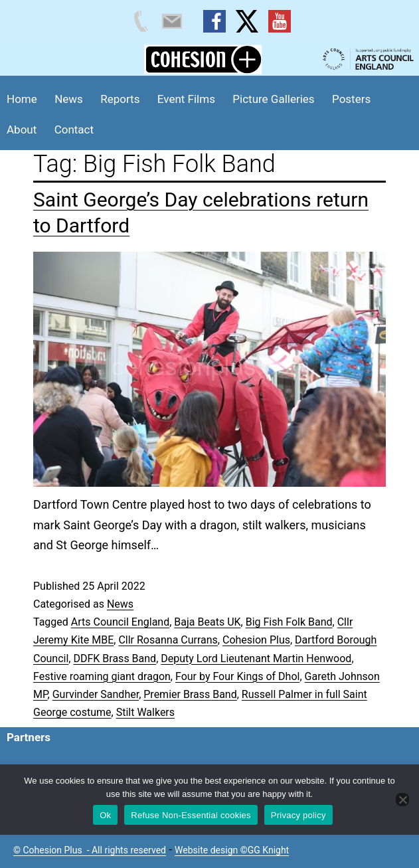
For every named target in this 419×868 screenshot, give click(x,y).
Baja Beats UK (207, 622)
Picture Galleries (273, 99)
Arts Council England (120, 622)
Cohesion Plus (256, 640)
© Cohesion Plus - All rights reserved (90, 850)
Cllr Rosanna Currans (168, 640)
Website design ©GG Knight (232, 850)
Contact (74, 130)
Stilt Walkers (145, 712)
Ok (105, 815)
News (69, 99)
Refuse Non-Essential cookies (191, 815)
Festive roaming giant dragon (102, 676)
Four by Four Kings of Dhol (237, 676)
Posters (351, 99)
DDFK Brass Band (115, 658)
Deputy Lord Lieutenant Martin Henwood (256, 658)
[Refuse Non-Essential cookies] (402, 800)
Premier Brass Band (190, 694)
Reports (120, 99)
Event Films (186, 99)
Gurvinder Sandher (96, 694)
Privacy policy (298, 815)
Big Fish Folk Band (289, 622)
